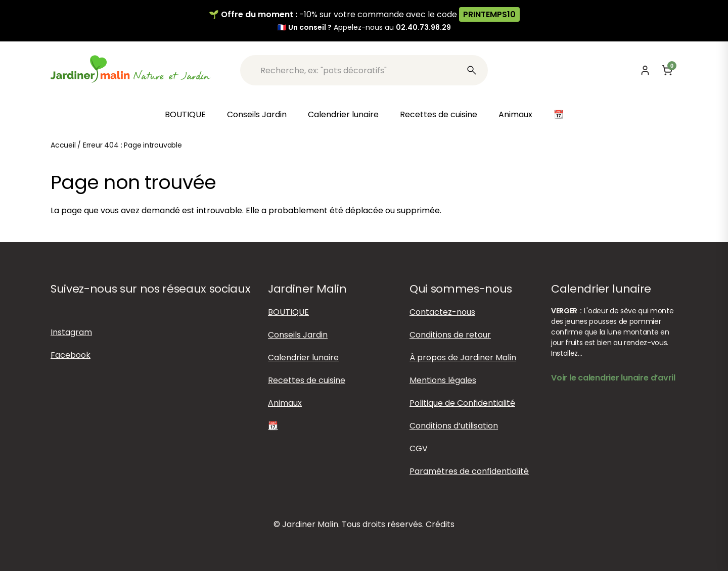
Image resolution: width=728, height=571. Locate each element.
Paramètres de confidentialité (469, 471)
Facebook (71, 355)
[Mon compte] (645, 70)
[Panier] (667, 70)
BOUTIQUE (185, 114)
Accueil (63, 145)
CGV (419, 448)
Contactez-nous (442, 312)
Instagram (71, 332)
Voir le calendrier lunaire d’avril (613, 378)
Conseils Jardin (257, 114)
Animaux (515, 114)
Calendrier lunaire (343, 114)
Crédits (440, 524)
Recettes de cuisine (439, 114)
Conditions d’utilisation (454, 426)
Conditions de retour (450, 335)
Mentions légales (443, 380)
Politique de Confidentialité (462, 403)
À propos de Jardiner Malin (463, 358)
